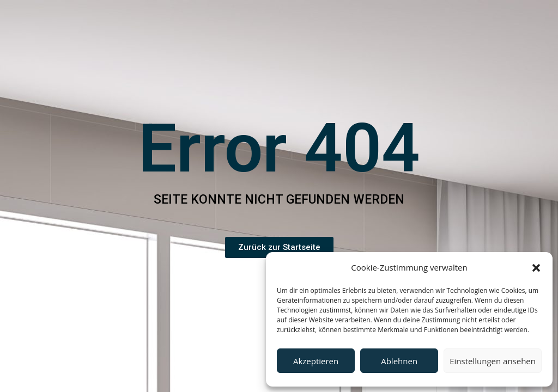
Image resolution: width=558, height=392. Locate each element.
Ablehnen (399, 361)
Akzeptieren (316, 361)
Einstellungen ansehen (493, 361)
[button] (536, 268)
